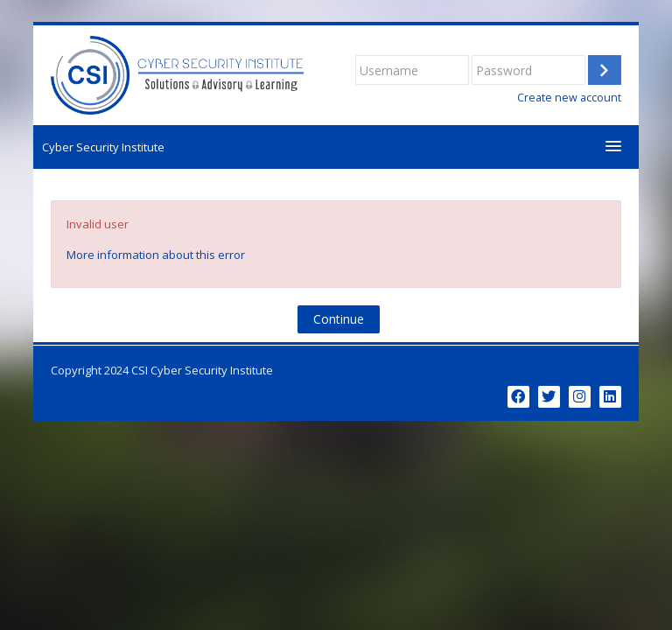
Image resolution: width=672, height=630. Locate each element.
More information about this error (156, 255)
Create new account (569, 98)
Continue (339, 319)
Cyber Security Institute (103, 147)
